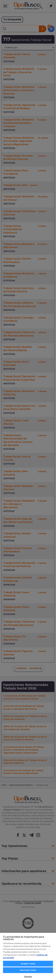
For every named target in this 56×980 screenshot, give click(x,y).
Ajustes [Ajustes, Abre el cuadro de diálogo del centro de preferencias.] (28, 976)
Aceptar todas (28, 964)
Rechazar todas (28, 970)
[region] (28, 956)
